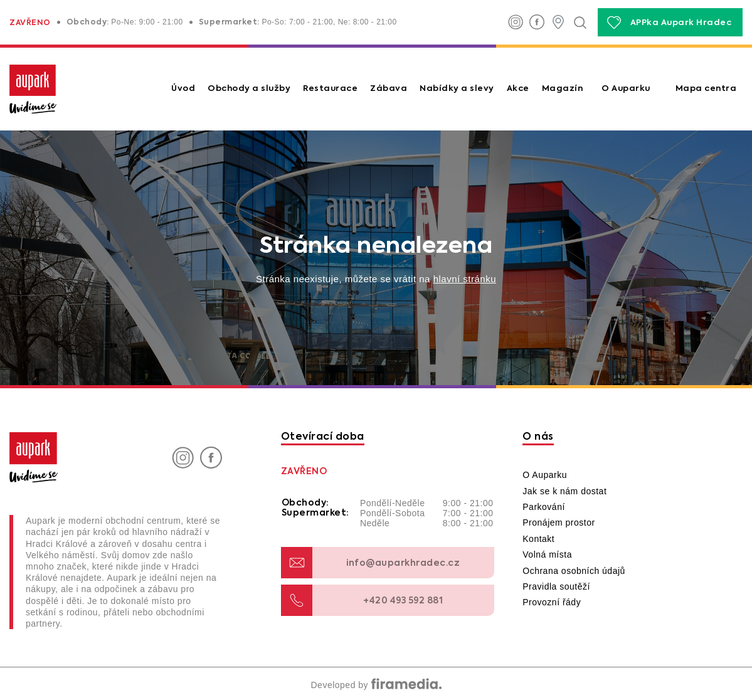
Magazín (563, 89)
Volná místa (547, 554)
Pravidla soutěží (556, 586)
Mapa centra (706, 89)
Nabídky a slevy (457, 89)
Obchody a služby (249, 89)
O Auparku (626, 89)
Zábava (389, 89)
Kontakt (538, 539)
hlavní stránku (465, 279)
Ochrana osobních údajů (574, 571)
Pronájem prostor (559, 522)
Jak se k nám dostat (564, 491)
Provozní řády (552, 602)
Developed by (376, 685)
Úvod (183, 89)
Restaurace (330, 89)
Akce (518, 89)
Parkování (544, 507)
